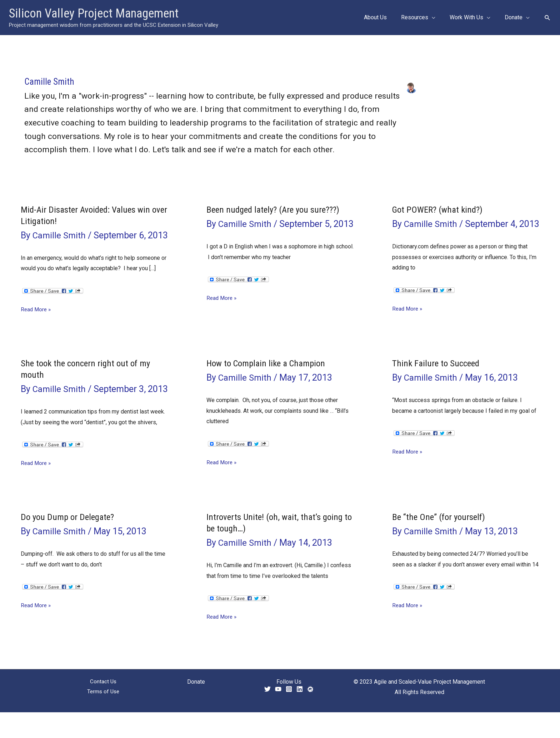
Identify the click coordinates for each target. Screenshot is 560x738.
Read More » (37, 322)
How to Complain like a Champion (269, 376)
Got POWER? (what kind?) (439, 209)
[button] (547, 18)
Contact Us (103, 707)
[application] (439, 18)
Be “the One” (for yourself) (441, 543)
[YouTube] (278, 715)
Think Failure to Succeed (437, 376)
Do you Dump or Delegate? (69, 543)
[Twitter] (267, 715)
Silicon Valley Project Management (94, 13)
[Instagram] (289, 715)
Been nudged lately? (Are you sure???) (276, 209)
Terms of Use (103, 718)
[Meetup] (310, 715)
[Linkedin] (300, 715)
